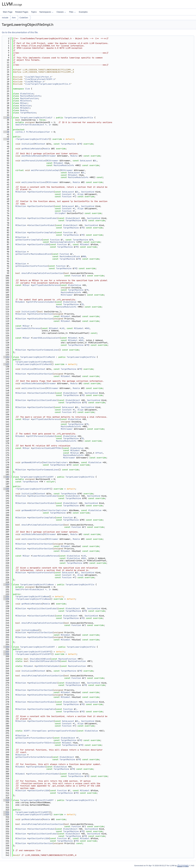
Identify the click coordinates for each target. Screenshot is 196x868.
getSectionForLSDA (39, 244)
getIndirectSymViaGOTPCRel (47, 448)
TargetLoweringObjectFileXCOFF (38, 647)
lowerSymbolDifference (28, 328)
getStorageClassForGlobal (62, 731)
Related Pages (22, 12)
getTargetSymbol (36, 767)
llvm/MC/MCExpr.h (35, 82)
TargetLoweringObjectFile (79, 118)
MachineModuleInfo (30, 96)
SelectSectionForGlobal (42, 225)
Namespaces (46, 12)
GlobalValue (27, 94)
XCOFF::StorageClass (35, 731)
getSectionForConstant (41, 192)
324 (6, 812)
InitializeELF (29, 312)
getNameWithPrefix (32, 462)
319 (6, 800)
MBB (84, 256)
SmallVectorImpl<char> (55, 462)
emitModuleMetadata (32, 156)
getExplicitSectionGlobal (43, 218)
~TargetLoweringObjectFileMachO (33, 364)
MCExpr (24, 103)
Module (24, 110)
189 (6, 489)
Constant (67, 194)
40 (6, 132)
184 (6, 477)
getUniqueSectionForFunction (32, 266)
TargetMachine (28, 113)
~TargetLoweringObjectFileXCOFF (33, 654)
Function (67, 197)
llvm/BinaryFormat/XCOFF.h (40, 79)
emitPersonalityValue (33, 161)
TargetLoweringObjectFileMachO (38, 357)
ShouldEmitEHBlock (40, 659)
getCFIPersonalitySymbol (41, 302)
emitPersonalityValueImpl (45, 170)
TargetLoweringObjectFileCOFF (37, 477)
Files (72, 12)
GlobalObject (73, 218)
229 (6, 585)
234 (6, 597)
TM (80, 144)
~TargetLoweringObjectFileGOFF (33, 814)
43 (6, 139)
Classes (61, 12)
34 (6, 118)
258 (6, 654)
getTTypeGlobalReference (46, 285)
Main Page (8, 12)
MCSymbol (25, 108)
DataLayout (86, 161)
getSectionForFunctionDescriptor (34, 738)
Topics (34, 12)
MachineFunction (29, 98)
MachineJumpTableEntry (63, 242)
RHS (88, 328)
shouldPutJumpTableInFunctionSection (42, 273)
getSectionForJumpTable (42, 232)
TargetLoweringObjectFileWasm (37, 585)
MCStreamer (50, 156)
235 (6, 599)
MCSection (26, 106)
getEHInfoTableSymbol (48, 666)
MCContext (26, 101)
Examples (83, 12)
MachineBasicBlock (70, 256)
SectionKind (88, 192)
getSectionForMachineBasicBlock (33, 254)
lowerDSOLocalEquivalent (46, 338)
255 (6, 647)
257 (6, 652)
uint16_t (20, 132)
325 (6, 814)
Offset (99, 453)
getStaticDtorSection (40, 319)
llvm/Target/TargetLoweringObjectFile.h (48, 84)
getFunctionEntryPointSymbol (44, 774)
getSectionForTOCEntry (41, 743)
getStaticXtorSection (40, 843)
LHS (63, 328)
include (5, 18)
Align (80, 194)
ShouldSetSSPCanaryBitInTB (45, 661)
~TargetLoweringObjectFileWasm (33, 599)
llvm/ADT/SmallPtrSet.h (38, 77)
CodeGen (24, 18)
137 (6, 364)
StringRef (60, 213)
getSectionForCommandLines (43, 350)
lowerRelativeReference (45, 556)
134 (6, 357)
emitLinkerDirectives (33, 182)
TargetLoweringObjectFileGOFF (37, 800)
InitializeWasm (30, 630)
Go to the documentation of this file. (20, 32)
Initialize (27, 144)
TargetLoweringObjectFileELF (36, 118)
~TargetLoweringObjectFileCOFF (33, 489)
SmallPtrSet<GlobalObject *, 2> (33, 125)
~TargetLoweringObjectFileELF (32, 139)
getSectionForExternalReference (33, 757)
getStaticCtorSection (40, 314)
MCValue (74, 453)
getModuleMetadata (32, 149)
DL (96, 161)
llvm (14, 18)
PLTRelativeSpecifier (38, 132)
